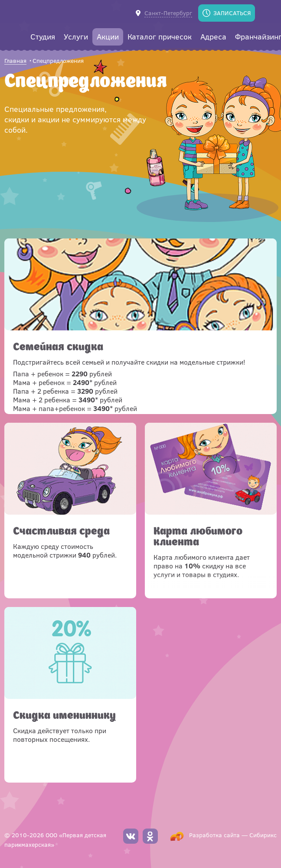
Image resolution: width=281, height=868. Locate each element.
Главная (15, 61)
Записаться (232, 13)
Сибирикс (263, 835)
